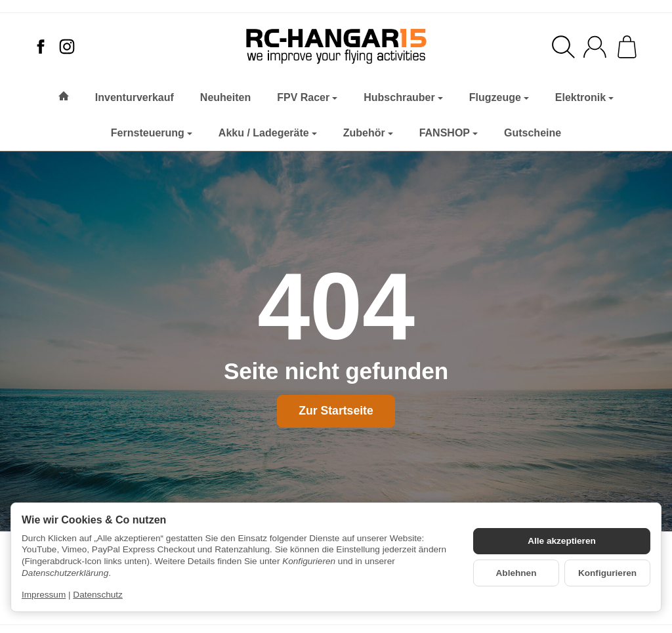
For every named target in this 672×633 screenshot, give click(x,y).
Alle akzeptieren (562, 541)
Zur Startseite (336, 411)
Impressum (44, 595)
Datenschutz (98, 595)
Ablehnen (516, 573)
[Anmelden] (595, 47)
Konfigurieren (607, 573)
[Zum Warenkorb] (627, 47)
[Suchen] (563, 47)
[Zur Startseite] (336, 47)
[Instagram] (67, 47)
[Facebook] (41, 47)
